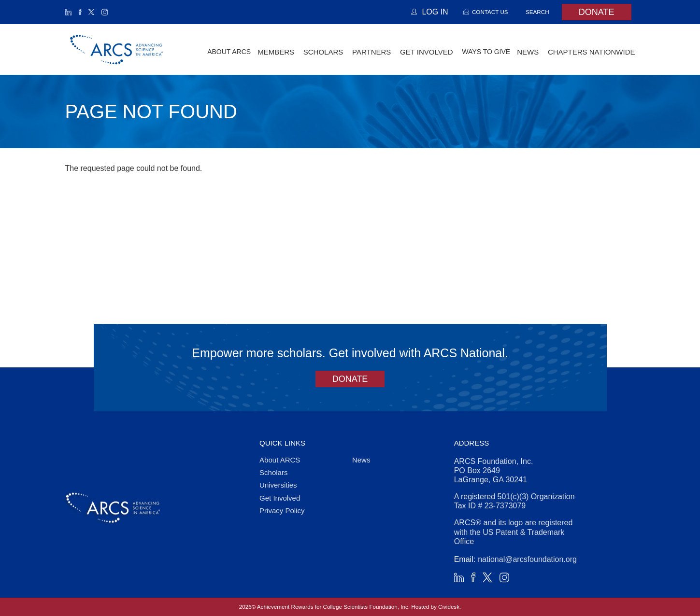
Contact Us (490, 12)
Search (537, 12)
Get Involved (280, 498)
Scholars (273, 472)
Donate (597, 12)
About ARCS (229, 52)
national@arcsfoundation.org (527, 559)
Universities (278, 485)
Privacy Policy (282, 511)
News (361, 460)
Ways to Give (486, 52)
